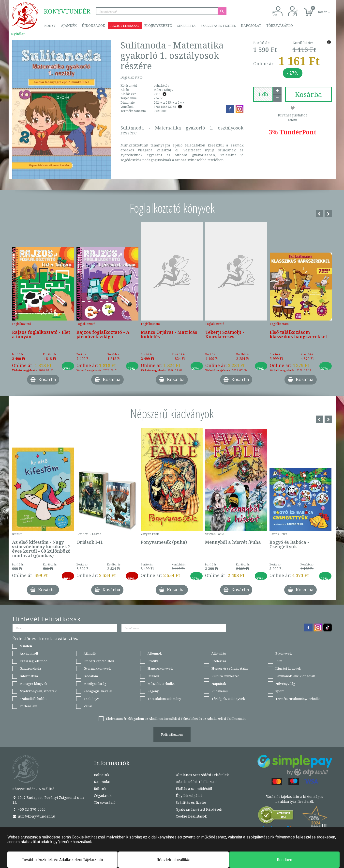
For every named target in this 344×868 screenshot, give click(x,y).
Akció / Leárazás (125, 26)
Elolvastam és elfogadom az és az (176, 719)
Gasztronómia (30, 668)
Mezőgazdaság (95, 684)
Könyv (50, 26)
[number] (263, 94)
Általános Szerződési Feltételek (202, 775)
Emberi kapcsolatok (99, 661)
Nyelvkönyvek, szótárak (38, 691)
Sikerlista (186, 26)
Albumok (155, 653)
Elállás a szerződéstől (194, 789)
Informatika (29, 676)
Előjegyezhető (158, 25)
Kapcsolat (251, 25)
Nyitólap (18, 34)
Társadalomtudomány (164, 699)
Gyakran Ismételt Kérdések (199, 809)
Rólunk (100, 789)
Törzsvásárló (280, 25)
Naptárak (219, 684)
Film (279, 661)
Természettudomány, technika (298, 699)
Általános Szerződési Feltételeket (173, 719)
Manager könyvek (33, 684)
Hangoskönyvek (160, 668)
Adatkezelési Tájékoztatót (226, 719)
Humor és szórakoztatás (230, 668)
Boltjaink (102, 775)
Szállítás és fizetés (218, 26)
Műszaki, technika (161, 684)
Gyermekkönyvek (97, 668)
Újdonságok (94, 25)
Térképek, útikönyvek (228, 699)
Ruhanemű (220, 691)
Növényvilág (285, 684)
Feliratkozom (172, 734)
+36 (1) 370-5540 (29, 809)
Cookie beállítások (191, 816)
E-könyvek (284, 653)
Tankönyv (91, 699)
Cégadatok (103, 796)
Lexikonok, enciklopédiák (295, 676)
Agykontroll (29, 653)
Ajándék (69, 25)
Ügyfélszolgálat (189, 796)
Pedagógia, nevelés (98, 691)
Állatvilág (219, 653)
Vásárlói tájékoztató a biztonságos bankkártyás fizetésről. (295, 799)
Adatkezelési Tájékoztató (197, 782)
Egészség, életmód (34, 661)
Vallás (88, 706)
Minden (26, 646)
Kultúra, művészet (225, 676)
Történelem (28, 706)
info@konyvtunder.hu (34, 816)
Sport (280, 691)
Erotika (153, 661)
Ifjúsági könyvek (288, 668)
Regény (153, 691)
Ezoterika (219, 661)
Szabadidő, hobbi (33, 699)
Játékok (153, 676)
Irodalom (91, 676)
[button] (318, 9)
